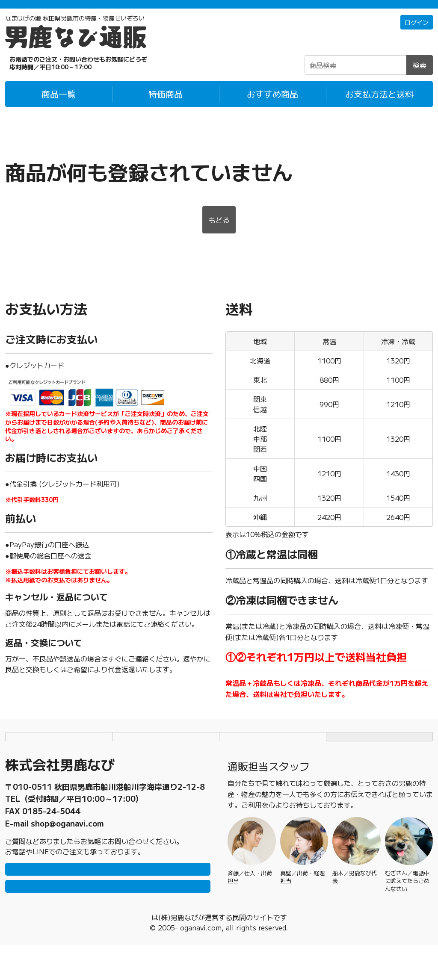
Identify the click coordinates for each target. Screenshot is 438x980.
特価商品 (166, 105)
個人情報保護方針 (166, 749)
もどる (219, 232)
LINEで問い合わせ (108, 891)
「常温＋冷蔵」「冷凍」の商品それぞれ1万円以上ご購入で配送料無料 (219, 10)
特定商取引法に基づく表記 (273, 749)
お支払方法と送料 (379, 105)
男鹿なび (151, 952)
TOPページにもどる (379, 749)
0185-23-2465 (51, 816)
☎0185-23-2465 (61, 74)
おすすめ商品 (272, 105)
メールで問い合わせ (108, 917)
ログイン (415, 34)
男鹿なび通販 (26, 136)
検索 (420, 77)
